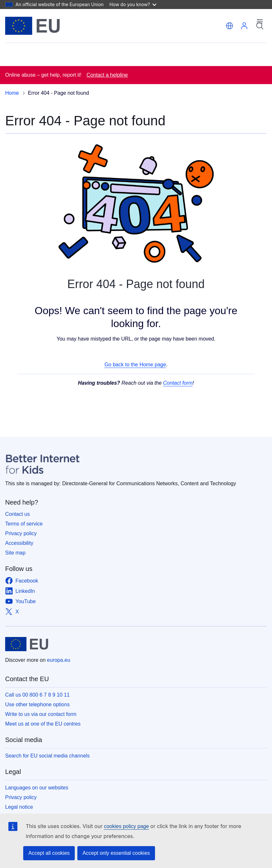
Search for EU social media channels (47, 756)
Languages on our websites (37, 788)
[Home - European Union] (33, 26)
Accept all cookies (49, 853)
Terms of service (24, 524)
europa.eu (59, 660)
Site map (15, 553)
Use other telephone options (37, 704)
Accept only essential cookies (116, 853)
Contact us (17, 514)
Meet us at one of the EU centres (43, 724)
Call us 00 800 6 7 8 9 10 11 (37, 695)
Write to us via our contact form (41, 714)
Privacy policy (21, 533)
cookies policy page (126, 826)
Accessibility (19, 543)
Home (12, 93)
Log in (244, 26)
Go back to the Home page (135, 365)
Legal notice (19, 807)
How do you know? (133, 4)
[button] (229, 26)
